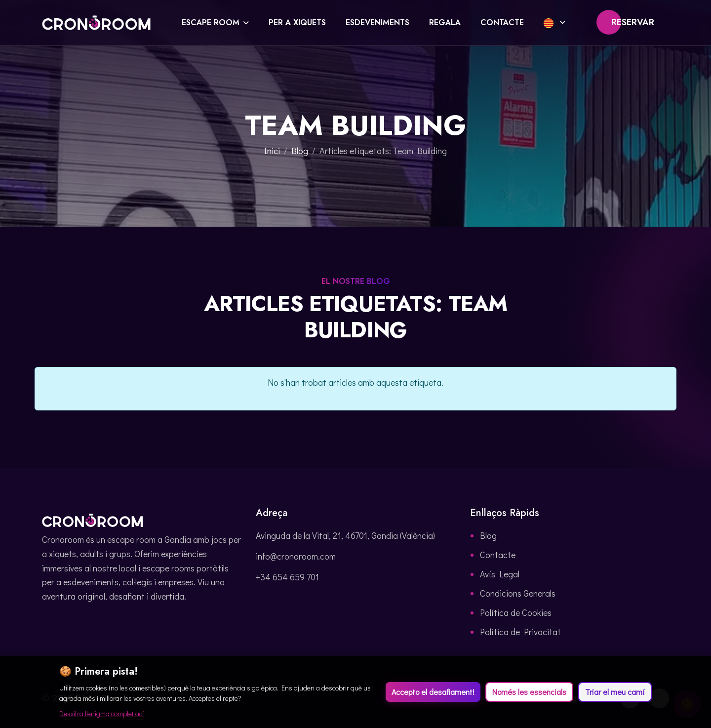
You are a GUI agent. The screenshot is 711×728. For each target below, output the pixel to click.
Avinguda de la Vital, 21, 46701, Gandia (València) (345, 535)
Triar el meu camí (615, 692)
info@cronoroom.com (296, 556)
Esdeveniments (377, 22)
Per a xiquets (297, 22)
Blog (300, 151)
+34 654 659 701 (287, 577)
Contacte (502, 22)
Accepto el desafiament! (433, 692)
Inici (272, 151)
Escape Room (211, 22)
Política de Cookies (516, 612)
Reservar (633, 22)
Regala (445, 22)
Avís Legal (500, 574)
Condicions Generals (518, 593)
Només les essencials (529, 692)
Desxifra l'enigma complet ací (101, 713)
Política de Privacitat (520, 632)
